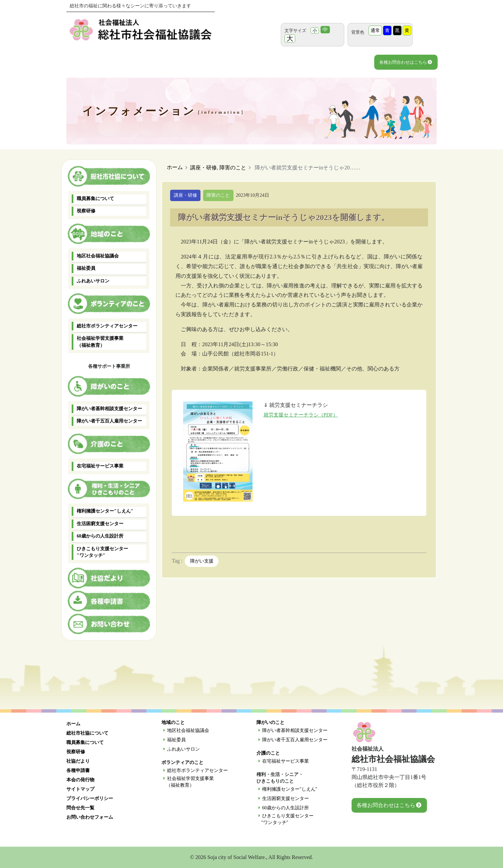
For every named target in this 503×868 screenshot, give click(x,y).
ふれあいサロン (93, 281)
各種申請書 (78, 770)
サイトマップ (80, 789)
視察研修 (86, 211)
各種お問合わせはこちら (406, 62)
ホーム (175, 167)
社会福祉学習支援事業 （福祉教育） (100, 342)
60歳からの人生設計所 (100, 536)
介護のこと (268, 753)
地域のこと (173, 722)
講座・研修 (203, 168)
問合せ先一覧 (80, 808)
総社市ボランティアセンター (107, 326)
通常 (375, 30)
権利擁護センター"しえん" (105, 511)
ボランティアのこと (182, 762)
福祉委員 (86, 268)
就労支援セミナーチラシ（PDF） (303, 415)
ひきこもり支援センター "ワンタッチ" (102, 552)
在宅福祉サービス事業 (100, 466)
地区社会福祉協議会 (98, 256)
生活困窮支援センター (100, 524)
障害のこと (233, 168)
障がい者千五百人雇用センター (109, 421)
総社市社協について (87, 733)
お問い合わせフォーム (90, 817)
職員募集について (95, 199)
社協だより (78, 761)
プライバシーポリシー (90, 798)
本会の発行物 (80, 780)
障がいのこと (271, 722)
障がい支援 (202, 562)
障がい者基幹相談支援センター (109, 409)
